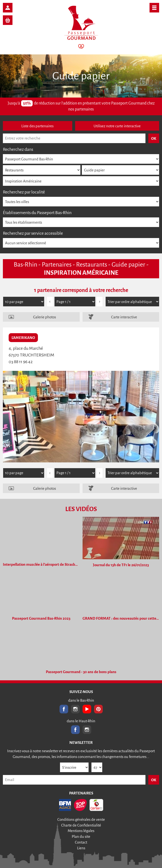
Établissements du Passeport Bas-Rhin (37, 213)
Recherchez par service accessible (33, 233)
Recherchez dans (18, 149)
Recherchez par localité (24, 192)
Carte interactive (124, 317)
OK (154, 780)
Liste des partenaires (37, 126)
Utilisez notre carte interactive (117, 126)
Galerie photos (45, 317)
